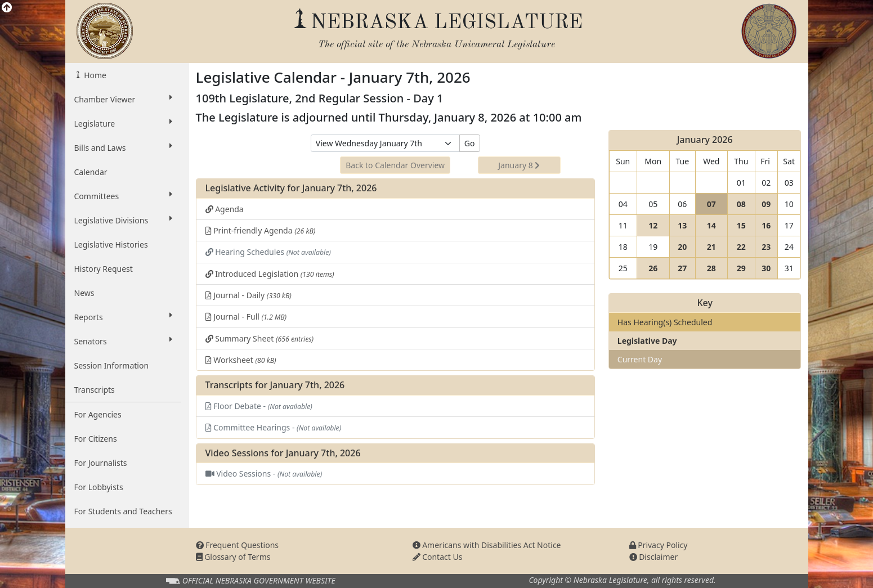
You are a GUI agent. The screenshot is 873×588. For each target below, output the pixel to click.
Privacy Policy (659, 545)
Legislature (123, 123)
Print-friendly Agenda (261, 230)
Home (94, 75)
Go (470, 143)
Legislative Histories (111, 244)
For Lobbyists (99, 487)
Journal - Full (246, 317)
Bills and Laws (123, 147)
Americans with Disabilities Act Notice (487, 545)
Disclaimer (654, 557)
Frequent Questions (238, 545)
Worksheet (241, 360)
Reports (123, 317)
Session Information (112, 365)
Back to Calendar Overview (395, 165)
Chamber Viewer (123, 99)
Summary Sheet (260, 338)
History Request (104, 269)
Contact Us (438, 557)
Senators (123, 341)
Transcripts (95, 390)
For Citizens (96, 439)
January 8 (519, 165)
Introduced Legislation (270, 274)
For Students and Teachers (123, 511)
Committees (123, 196)
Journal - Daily (249, 295)
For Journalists (101, 463)
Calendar (91, 172)
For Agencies (98, 414)
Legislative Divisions (123, 220)
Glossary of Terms (233, 557)
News (84, 293)
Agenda (225, 209)
